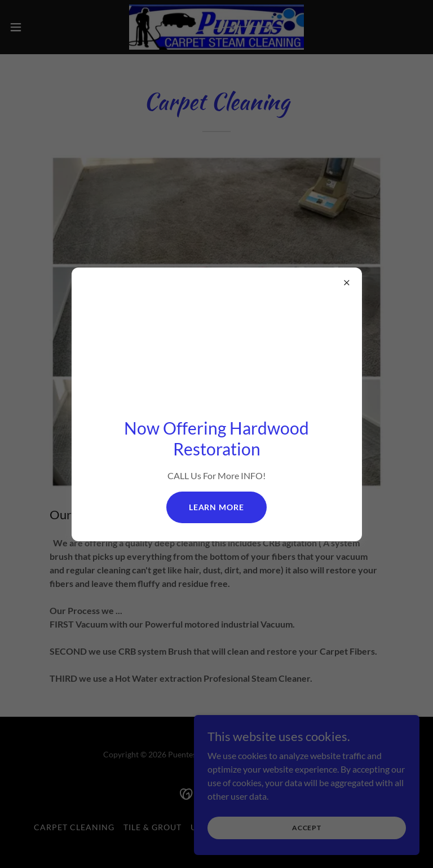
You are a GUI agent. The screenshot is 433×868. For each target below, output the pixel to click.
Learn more (217, 507)
